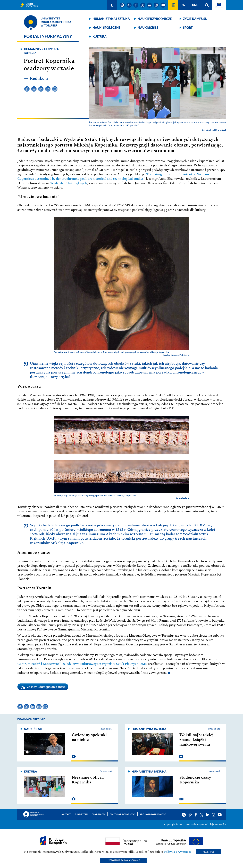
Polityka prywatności (123, 814)
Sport (188, 28)
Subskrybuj (81, 814)
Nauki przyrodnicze (155, 19)
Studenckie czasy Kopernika (195, 780)
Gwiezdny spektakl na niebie (89, 737)
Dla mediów (99, 814)
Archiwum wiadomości (153, 814)
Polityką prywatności (178, 852)
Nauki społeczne (106, 28)
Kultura (99, 36)
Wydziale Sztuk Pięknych (69, 183)
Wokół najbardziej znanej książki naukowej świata (196, 740)
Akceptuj (208, 852)
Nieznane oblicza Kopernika (88, 780)
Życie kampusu (195, 19)
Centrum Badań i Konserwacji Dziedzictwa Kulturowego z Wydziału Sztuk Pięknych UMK (82, 664)
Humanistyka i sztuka (111, 19)
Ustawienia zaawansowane (123, 860)
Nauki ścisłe (148, 28)
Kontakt (66, 814)
